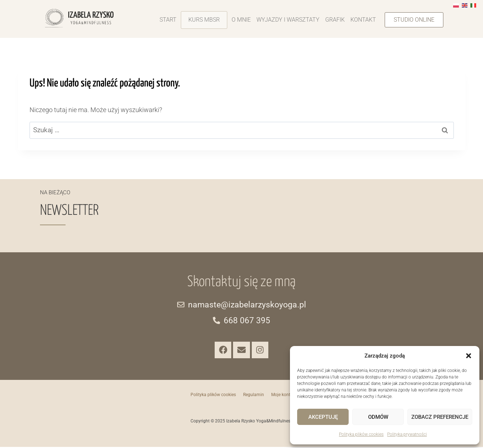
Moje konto (282, 395)
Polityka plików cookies (361, 434)
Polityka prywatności (407, 434)
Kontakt (363, 20)
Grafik (335, 20)
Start (168, 20)
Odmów (378, 417)
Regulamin (254, 395)
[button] (469, 356)
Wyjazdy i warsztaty (288, 20)
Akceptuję (323, 417)
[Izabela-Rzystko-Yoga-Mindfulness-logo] (79, 18)
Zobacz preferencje (440, 417)
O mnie (241, 20)
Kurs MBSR (204, 20)
